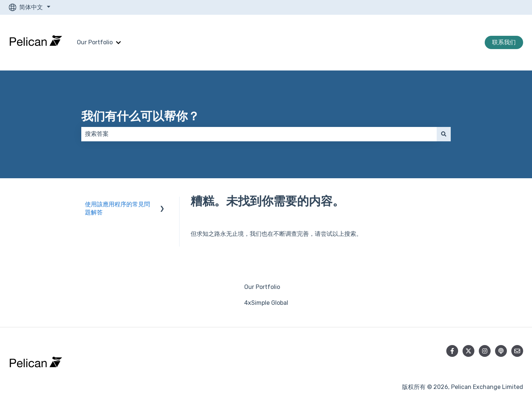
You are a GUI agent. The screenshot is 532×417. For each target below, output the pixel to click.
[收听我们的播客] (501, 351)
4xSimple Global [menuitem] (266, 303)
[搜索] (444, 134)
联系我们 (504, 42)
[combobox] (259, 134)
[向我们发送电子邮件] (517, 351)
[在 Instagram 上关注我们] (485, 351)
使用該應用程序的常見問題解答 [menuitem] (117, 208)
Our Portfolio (95, 42)
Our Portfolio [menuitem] (262, 287)
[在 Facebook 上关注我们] (452, 351)
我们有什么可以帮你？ (140, 116)
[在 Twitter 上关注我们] (468, 351)
